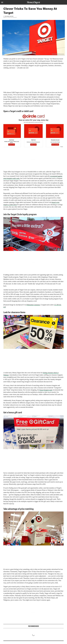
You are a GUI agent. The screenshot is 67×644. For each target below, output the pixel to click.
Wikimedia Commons (33, 305)
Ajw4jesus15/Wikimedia (58, 250)
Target (62, 147)
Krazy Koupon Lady (46, 390)
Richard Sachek (9, 16)
